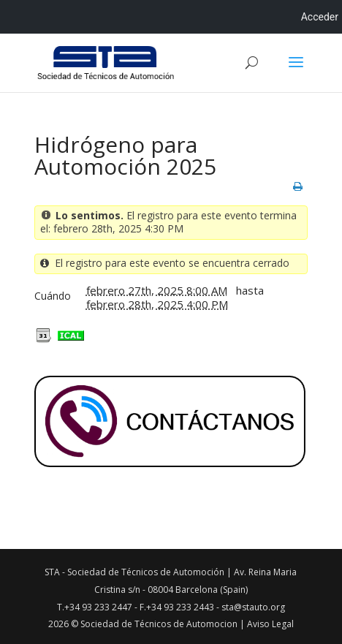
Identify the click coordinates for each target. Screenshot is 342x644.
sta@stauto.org (253, 607)
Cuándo (53, 296)
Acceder (320, 17)
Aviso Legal (270, 624)
